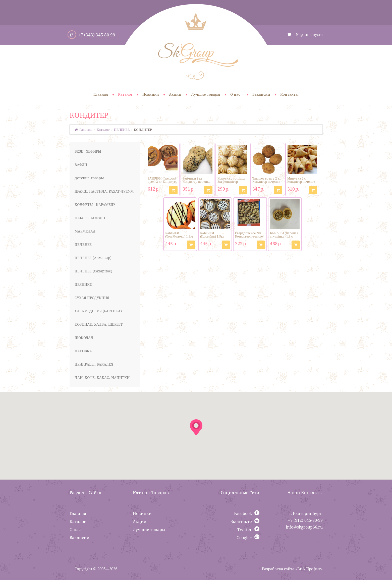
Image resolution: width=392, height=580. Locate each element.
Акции (140, 521)
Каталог (78, 521)
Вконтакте (241, 521)
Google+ (244, 538)
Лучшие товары (149, 530)
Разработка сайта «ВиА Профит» (292, 569)
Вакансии (79, 538)
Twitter (245, 530)
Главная (78, 513)
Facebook (243, 513)
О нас (75, 530)
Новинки (142, 513)
